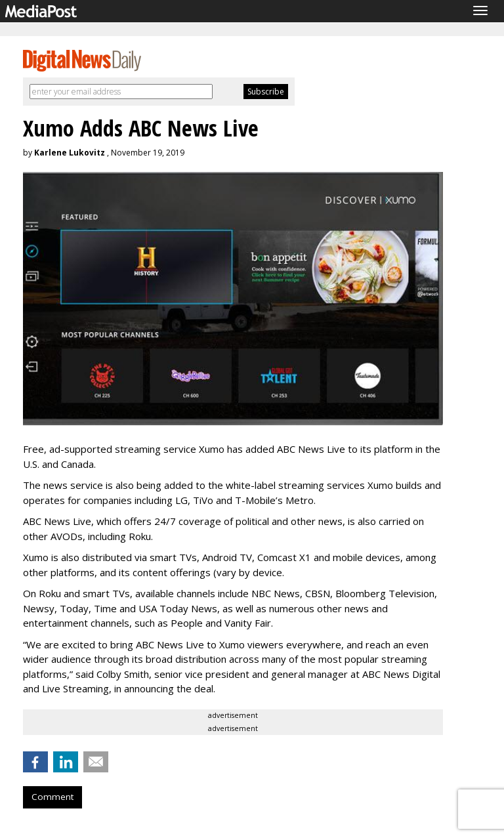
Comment (52, 797)
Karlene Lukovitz (70, 153)
